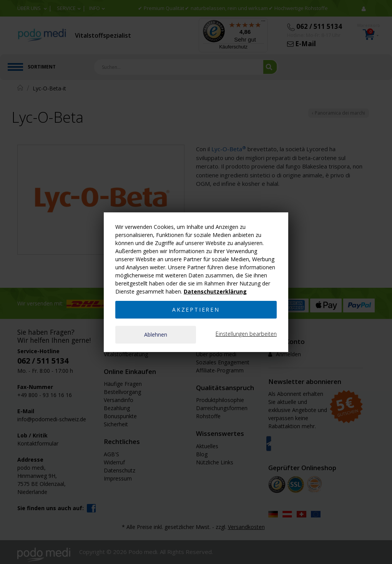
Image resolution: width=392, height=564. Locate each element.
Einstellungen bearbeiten (246, 334)
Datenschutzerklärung (215, 291)
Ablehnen (156, 335)
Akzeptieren (196, 310)
